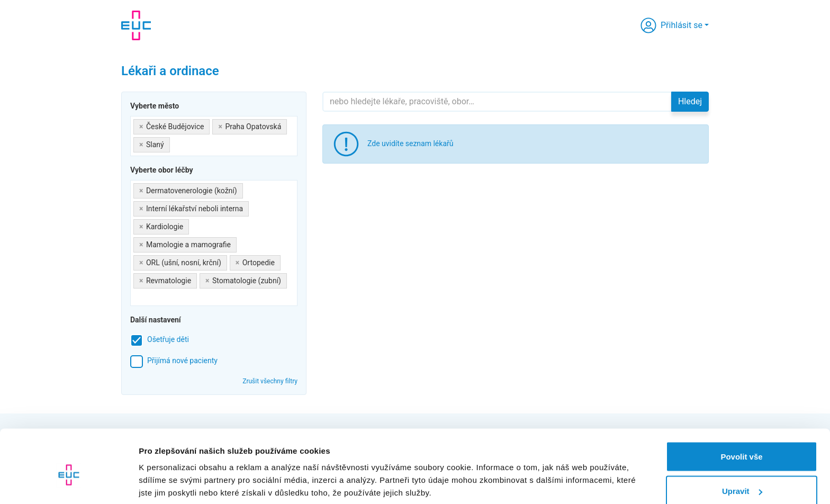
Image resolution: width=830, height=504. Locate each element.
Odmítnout (742, 476)
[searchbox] (175, 143)
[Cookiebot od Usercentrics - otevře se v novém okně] (69, 483)
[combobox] (214, 136)
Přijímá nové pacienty (182, 361)
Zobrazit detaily (168, 471)
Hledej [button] (690, 101)
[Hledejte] (497, 102)
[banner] (136, 25)
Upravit (742, 441)
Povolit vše (741, 406)
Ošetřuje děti (168, 339)
